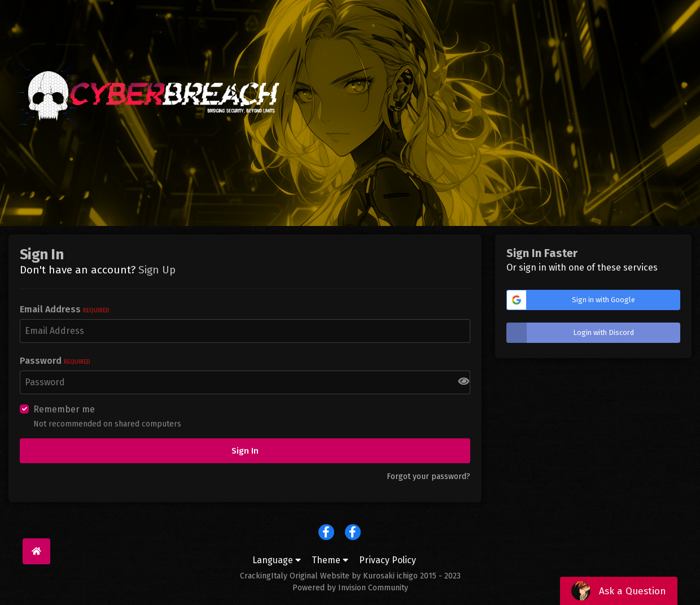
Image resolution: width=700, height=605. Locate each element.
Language (277, 560)
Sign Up (157, 270)
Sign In (245, 451)
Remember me (64, 409)
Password (55, 361)
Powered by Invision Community (350, 588)
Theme (330, 560)
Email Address (65, 309)
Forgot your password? (428, 476)
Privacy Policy (388, 560)
